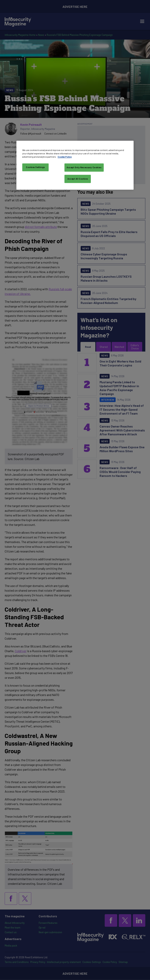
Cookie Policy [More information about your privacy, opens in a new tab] (65, 157)
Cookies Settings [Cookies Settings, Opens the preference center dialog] (35, 167)
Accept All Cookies (78, 179)
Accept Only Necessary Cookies (84, 167)
